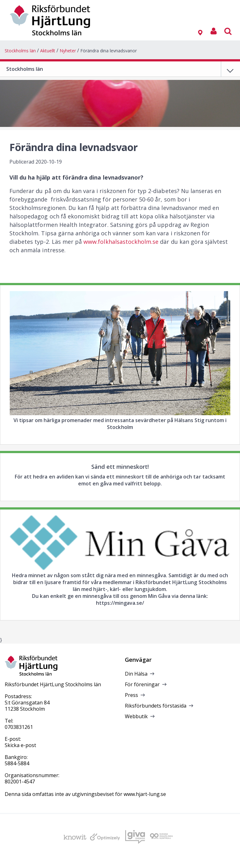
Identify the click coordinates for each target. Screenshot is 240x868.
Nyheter (68, 51)
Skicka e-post (20, 745)
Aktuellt (48, 51)
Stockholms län (20, 51)
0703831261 (19, 727)
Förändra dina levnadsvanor (109, 51)
